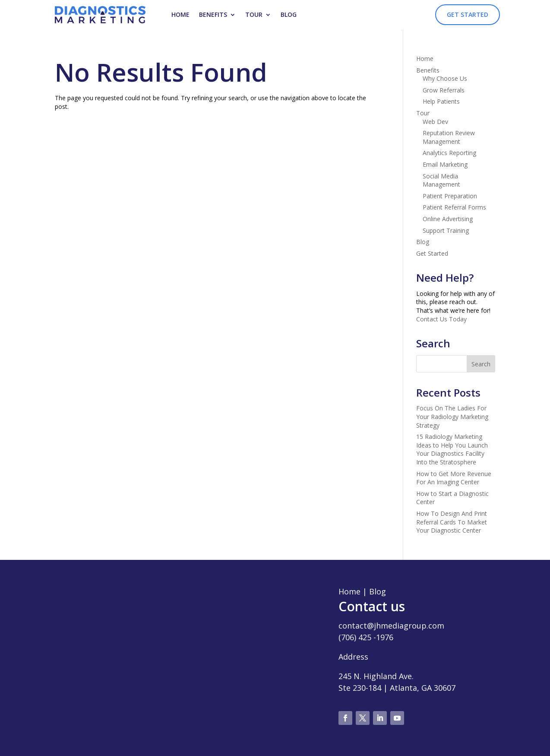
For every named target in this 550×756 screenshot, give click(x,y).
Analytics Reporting (449, 153)
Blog (289, 14)
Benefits (213, 14)
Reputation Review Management (449, 137)
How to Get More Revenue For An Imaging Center (454, 478)
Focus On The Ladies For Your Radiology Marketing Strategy (452, 416)
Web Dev (435, 122)
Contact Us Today (441, 319)
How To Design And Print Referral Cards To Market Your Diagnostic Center (452, 522)
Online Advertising (448, 219)
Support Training (446, 230)
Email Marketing (445, 164)
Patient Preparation (450, 196)
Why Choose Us (445, 78)
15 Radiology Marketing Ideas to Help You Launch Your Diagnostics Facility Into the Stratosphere (452, 449)
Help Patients (441, 101)
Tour (254, 14)
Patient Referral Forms (454, 207)
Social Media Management (441, 180)
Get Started (468, 14)
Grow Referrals (444, 90)
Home (180, 14)
